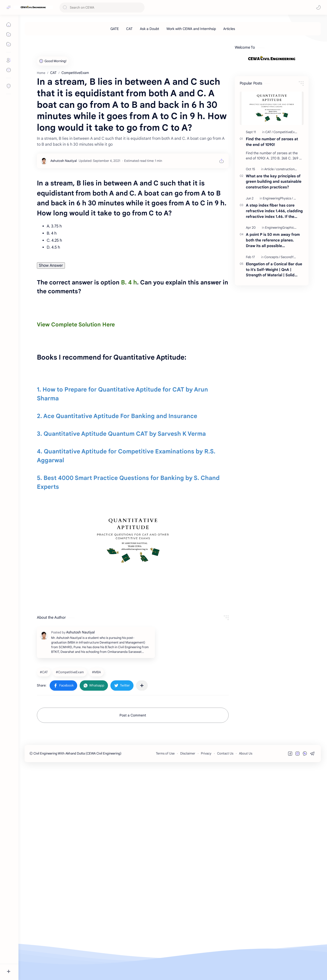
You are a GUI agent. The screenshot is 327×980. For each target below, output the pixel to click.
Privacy (206, 966)
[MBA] (97, 885)
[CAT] (129, 29)
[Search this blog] (102, 7)
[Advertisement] (172, 70)
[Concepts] (272, 326)
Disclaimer (188, 966)
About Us (246, 966)
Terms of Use (165, 966)
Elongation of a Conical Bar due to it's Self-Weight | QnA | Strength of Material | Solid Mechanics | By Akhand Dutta (274, 339)
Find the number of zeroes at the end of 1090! (272, 210)
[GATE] (115, 29)
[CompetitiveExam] (70, 885)
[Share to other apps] (142, 898)
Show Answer (51, 403)
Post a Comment (133, 928)
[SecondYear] (290, 326)
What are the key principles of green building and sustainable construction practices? (274, 250)
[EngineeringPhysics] (278, 267)
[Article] (270, 238)
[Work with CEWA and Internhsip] (191, 29)
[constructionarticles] (291, 238)
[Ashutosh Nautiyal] (64, 298)
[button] (318, 7)
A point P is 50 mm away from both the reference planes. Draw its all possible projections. (273, 309)
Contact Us (225, 966)
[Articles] (229, 29)
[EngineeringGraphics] (281, 296)
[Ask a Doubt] (149, 29)
